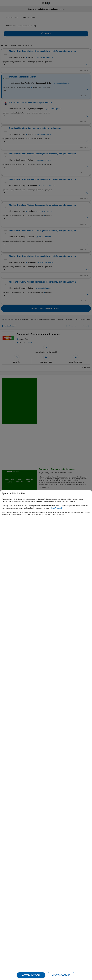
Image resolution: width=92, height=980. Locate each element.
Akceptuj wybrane (61, 975)
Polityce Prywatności (56, 508)
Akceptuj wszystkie (31, 975)
